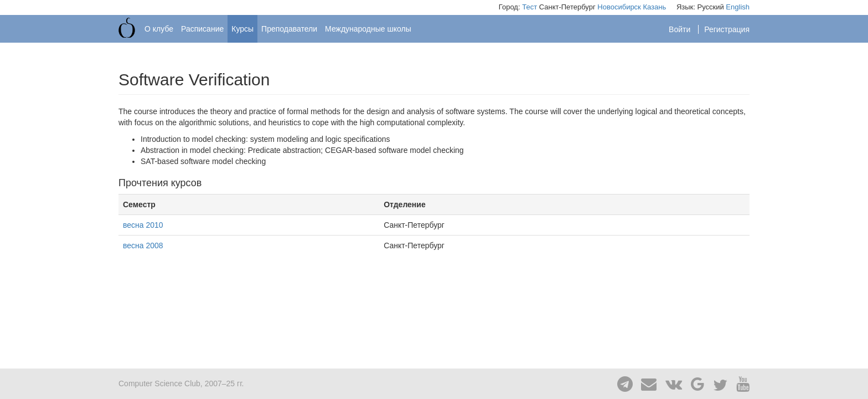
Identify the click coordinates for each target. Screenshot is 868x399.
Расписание (202, 29)
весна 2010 (143, 225)
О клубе (159, 29)
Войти (681, 29)
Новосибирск (619, 7)
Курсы (242, 29)
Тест (529, 7)
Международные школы (368, 29)
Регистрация (727, 29)
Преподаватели (289, 29)
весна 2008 (143, 245)
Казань (654, 7)
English (738, 7)
